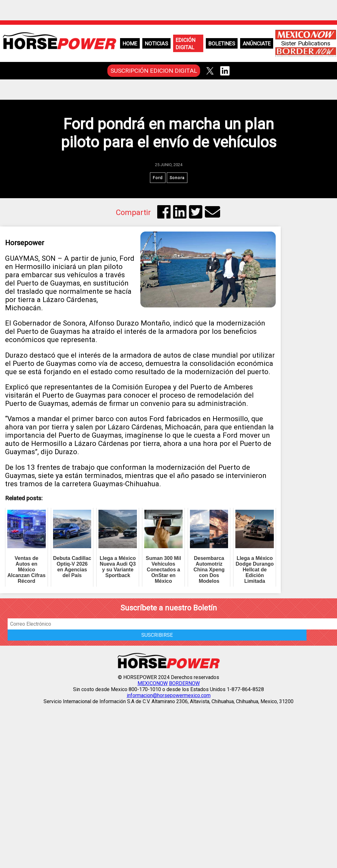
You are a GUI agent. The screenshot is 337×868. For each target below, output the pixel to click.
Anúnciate (257, 44)
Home (130, 44)
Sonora (177, 178)
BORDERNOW (184, 683)
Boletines (222, 44)
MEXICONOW (153, 683)
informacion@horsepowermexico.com (169, 695)
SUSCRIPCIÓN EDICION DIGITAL (154, 71)
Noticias (156, 44)
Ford (158, 178)
